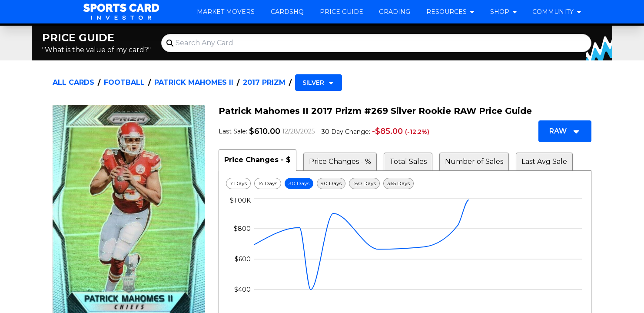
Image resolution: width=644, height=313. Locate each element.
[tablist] (405, 160)
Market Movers (226, 12)
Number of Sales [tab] (474, 161)
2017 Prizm (264, 82)
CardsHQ (287, 12)
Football (124, 82)
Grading (395, 12)
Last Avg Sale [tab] (544, 161)
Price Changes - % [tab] (340, 161)
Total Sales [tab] (408, 161)
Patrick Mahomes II (194, 82)
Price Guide (342, 12)
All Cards (73, 82)
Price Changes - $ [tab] (257, 160)
